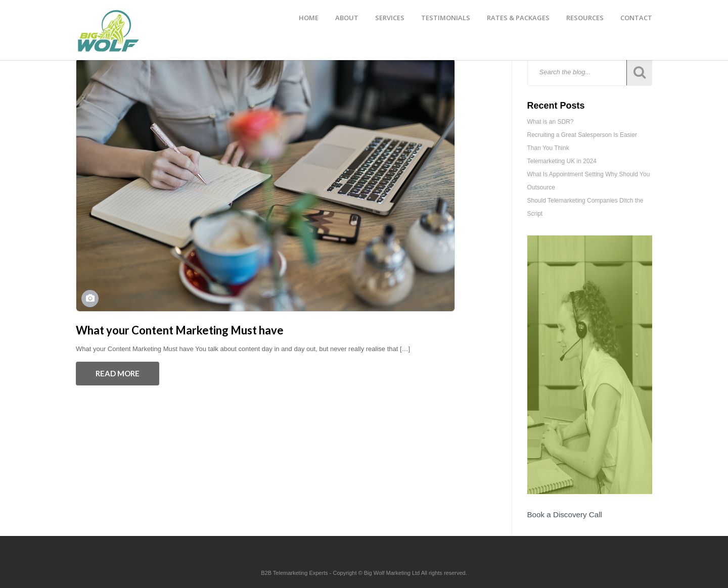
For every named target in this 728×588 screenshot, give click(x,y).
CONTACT (636, 18)
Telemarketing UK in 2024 (562, 161)
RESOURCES (585, 18)
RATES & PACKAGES (518, 18)
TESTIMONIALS (446, 18)
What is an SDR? (551, 122)
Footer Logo (364, 559)
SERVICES (390, 18)
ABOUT (347, 18)
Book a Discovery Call (565, 514)
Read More (118, 373)
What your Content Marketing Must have (180, 330)
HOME (309, 18)
